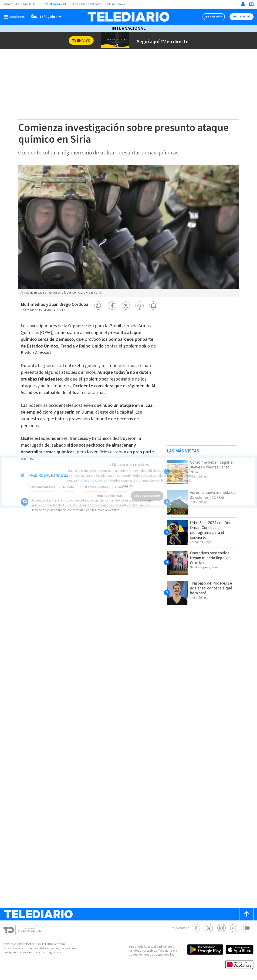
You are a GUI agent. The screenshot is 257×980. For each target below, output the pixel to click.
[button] (98, 306)
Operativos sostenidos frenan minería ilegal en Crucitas (212, 558)
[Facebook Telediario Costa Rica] (196, 928)
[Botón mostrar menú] (15, 17)
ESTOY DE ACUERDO (147, 490)
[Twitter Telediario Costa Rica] (209, 928)
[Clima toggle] (45, 17)
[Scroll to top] (247, 914)
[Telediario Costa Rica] (128, 17)
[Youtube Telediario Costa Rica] (247, 928)
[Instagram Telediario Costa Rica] (221, 928)
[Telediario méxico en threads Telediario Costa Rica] (234, 928)
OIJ (65, 4)
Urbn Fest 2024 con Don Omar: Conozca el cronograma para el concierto (213, 530)
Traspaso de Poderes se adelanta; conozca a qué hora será (213, 588)
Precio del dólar (92, 4)
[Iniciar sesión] (243, 4)
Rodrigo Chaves (117, 4)
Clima (75, 4)
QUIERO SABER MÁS (110, 490)
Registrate (241, 17)
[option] (128, 231)
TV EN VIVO (211, 17)
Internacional (128, 28)
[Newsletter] (251, 5)
